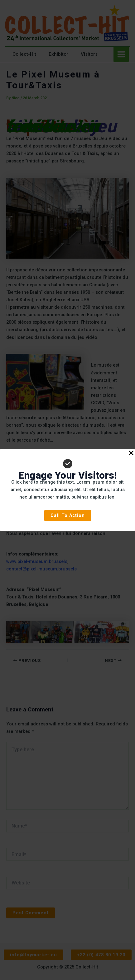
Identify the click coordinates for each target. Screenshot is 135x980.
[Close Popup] (131, 453)
